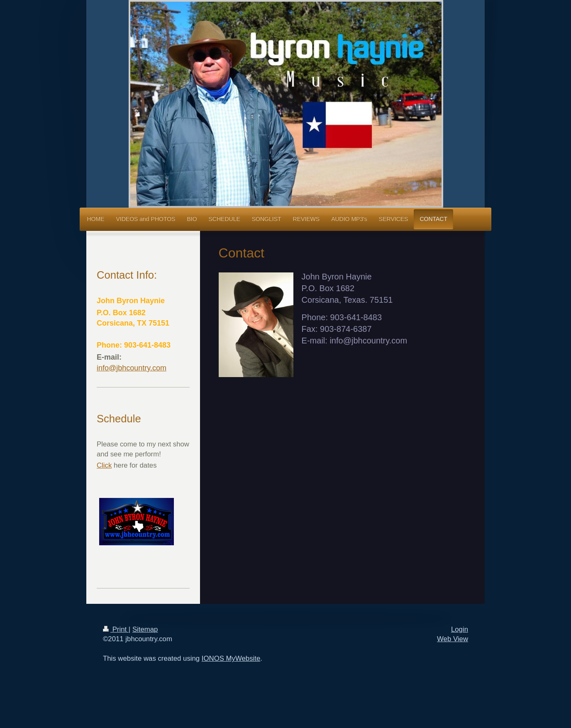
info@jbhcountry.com (132, 368)
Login (460, 629)
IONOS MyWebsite (231, 658)
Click (104, 465)
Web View (453, 639)
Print (116, 629)
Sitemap (145, 629)
